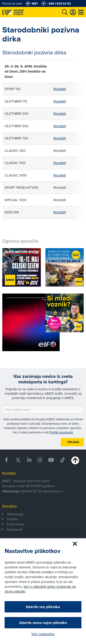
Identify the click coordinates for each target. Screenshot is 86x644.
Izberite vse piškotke (43, 607)
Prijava (73, 442)
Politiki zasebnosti (61, 432)
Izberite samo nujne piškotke (43, 623)
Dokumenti (15, 529)
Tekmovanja (15, 514)
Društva (12, 519)
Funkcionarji (15, 524)
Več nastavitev (43, 634)
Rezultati (60, 89)
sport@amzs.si (53, 491)
